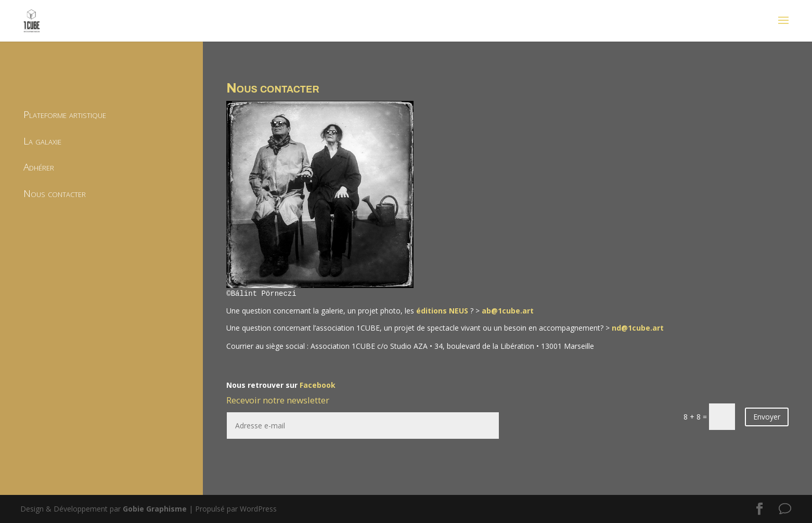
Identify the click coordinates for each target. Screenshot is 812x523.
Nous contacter (55, 193)
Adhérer (39, 167)
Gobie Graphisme (155, 509)
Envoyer (767, 417)
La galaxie (42, 141)
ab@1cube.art (508, 311)
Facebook (318, 385)
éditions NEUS (442, 311)
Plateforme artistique (65, 114)
